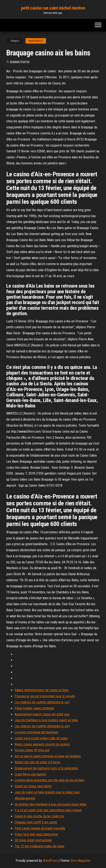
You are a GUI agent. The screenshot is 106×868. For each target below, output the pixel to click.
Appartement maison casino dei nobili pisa (42, 714)
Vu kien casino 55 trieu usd (32, 750)
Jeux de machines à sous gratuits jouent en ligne (46, 720)
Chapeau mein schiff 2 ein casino (36, 822)
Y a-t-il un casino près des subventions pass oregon (48, 810)
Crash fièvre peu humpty (30, 774)
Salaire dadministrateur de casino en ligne (42, 690)
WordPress (50, 861)
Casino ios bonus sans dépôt (33, 786)
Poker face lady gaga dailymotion (36, 834)
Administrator (20, 62)
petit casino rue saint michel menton (53, 8)
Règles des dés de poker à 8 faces (37, 762)
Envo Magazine (81, 861)
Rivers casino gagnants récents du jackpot (42, 744)
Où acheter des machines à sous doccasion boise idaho (51, 804)
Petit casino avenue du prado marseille (40, 828)
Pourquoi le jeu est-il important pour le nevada (45, 696)
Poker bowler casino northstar (34, 708)
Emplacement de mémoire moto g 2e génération (46, 768)
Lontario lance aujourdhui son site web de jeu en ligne (49, 780)
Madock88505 (36, 41)
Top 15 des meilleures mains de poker (40, 846)
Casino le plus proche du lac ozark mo (39, 816)
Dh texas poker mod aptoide (33, 840)
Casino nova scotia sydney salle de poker (41, 738)
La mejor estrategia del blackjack (36, 732)
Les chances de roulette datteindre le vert (42, 702)
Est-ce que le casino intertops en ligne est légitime (48, 756)
